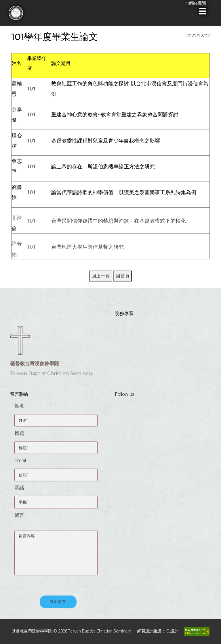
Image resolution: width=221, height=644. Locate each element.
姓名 (19, 408)
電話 (19, 490)
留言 (19, 517)
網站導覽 (197, 3)
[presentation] (58, 581)
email (20, 463)
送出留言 (58, 605)
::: (7, 304)
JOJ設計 (172, 631)
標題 (19, 435)
